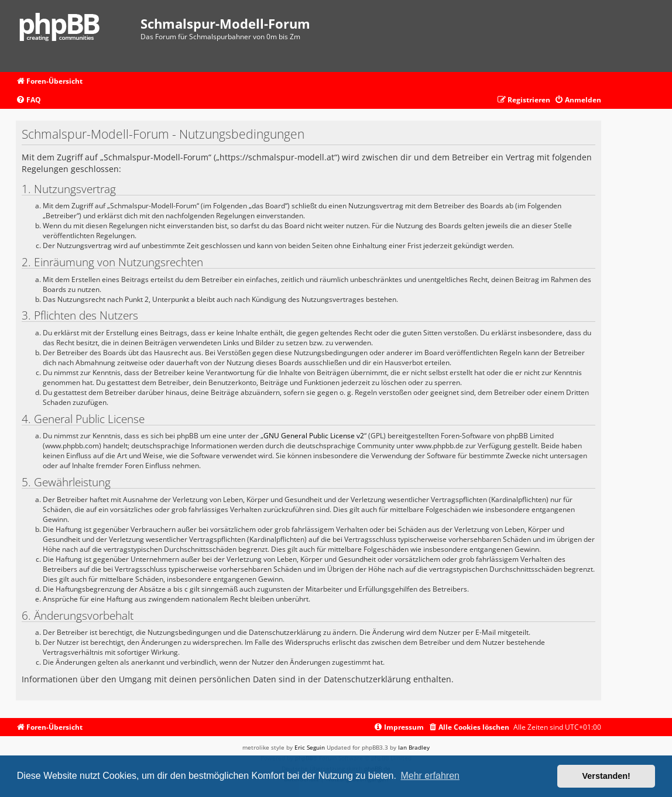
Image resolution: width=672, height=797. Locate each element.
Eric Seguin (310, 747)
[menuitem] (28, 100)
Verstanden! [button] (606, 776)
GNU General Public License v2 (314, 436)
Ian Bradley (414, 747)
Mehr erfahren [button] (430, 776)
